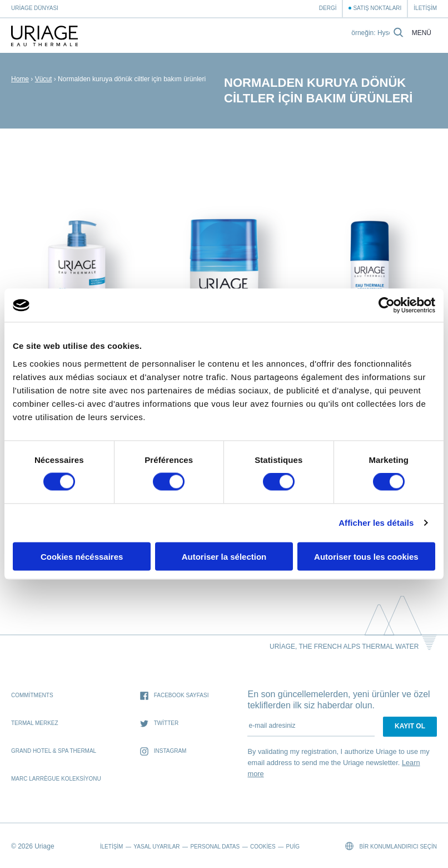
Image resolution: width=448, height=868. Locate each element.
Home (20, 79)
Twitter (159, 724)
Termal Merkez (35, 723)
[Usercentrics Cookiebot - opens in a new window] (387, 305)
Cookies (263, 847)
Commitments (32, 695)
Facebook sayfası (175, 696)
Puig (293, 847)
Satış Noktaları (377, 8)
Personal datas (215, 847)
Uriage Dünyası (35, 8)
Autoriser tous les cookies (366, 556)
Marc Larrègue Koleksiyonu (56, 779)
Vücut (44, 79)
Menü (422, 33)
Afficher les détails (376, 523)
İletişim (425, 8)
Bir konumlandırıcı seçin (391, 846)
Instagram (163, 751)
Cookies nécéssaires (82, 556)
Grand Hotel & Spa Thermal (54, 751)
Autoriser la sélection (224, 556)
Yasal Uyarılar (156, 847)
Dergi (328, 8)
